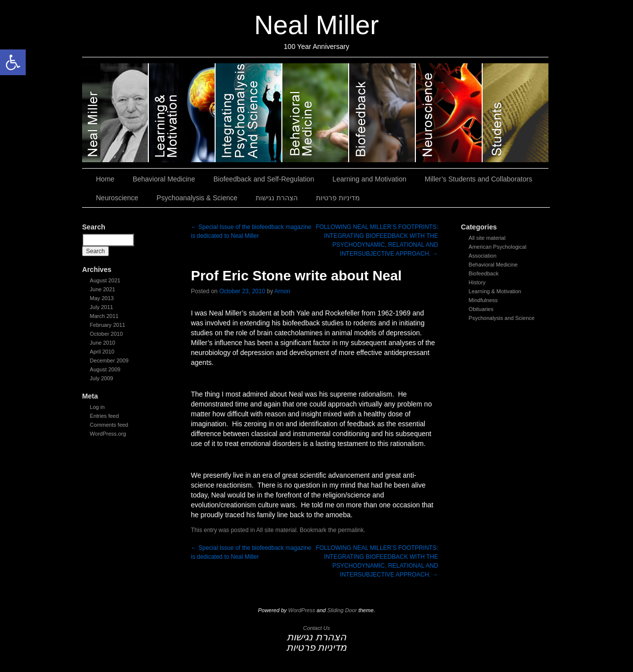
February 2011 (108, 325)
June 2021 (103, 289)
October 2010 (107, 334)
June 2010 (103, 343)
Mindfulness (483, 300)
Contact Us (316, 628)
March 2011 (104, 316)
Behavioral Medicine (316, 113)
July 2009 (102, 378)
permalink (351, 530)
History (477, 282)
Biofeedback (484, 273)
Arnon (282, 291)
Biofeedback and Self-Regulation (383, 113)
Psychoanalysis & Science (249, 113)
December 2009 (109, 360)
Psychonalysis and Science (502, 318)
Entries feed (105, 416)
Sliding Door (342, 610)
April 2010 (102, 352)
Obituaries (481, 309)
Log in (97, 407)
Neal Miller (316, 25)
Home (105, 179)
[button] (13, 62)
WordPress (302, 610)
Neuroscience (449, 113)
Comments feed (109, 425)
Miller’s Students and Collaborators (516, 113)
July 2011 (102, 307)
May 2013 (102, 298)
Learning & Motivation (495, 291)
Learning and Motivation (182, 113)
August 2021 (105, 280)
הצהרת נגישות (277, 198)
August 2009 (105, 369)
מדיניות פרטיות (338, 198)
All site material (487, 238)
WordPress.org (108, 434)
